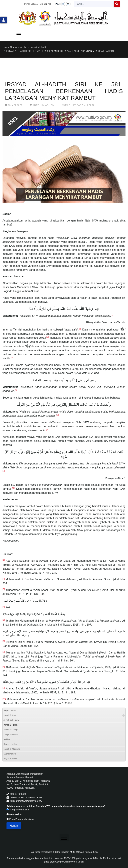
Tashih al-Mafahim (12, 749)
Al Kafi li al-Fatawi (11, 720)
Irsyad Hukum (10, 715)
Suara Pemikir (10, 754)
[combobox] (94, 4)
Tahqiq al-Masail (11, 735)
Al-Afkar (7, 739)
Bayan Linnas (10, 710)
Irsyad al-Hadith (10, 725)
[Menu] (19, 33)
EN (45, 4)
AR (49, 4)
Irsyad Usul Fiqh (11, 730)
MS (41, 4)
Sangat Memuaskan (18, 810)
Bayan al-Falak (10, 759)
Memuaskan (14, 814)
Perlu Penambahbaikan (20, 819)
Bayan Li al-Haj (10, 744)
